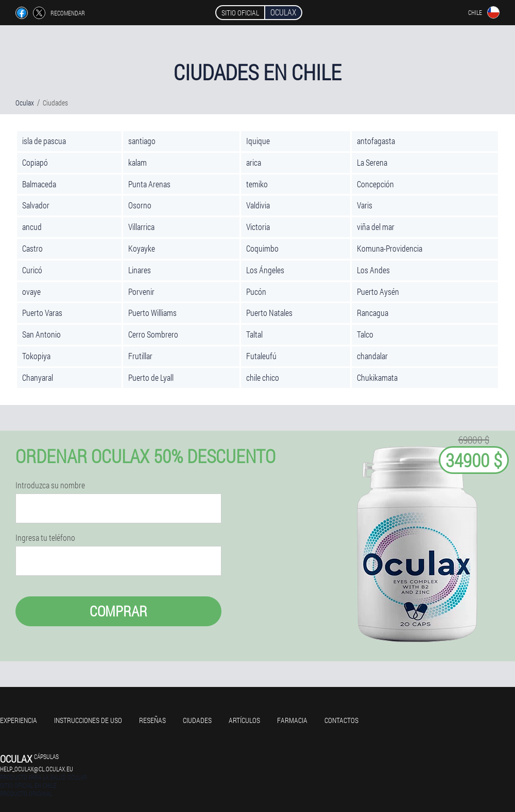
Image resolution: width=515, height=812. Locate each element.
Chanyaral (38, 377)
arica (254, 162)
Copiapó (35, 162)
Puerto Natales (269, 313)
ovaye (31, 292)
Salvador (36, 205)
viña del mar (376, 227)
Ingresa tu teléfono (45, 538)
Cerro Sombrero (153, 334)
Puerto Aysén (378, 292)
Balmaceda (39, 184)
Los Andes (373, 270)
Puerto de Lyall (151, 377)
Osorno (140, 205)
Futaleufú (261, 356)
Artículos (244, 720)
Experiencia (19, 720)
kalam (138, 162)
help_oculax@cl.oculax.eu (37, 769)
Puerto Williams (152, 313)
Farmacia (292, 720)
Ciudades (197, 720)
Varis (365, 205)
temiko (257, 184)
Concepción (375, 184)
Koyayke (142, 248)
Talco (365, 334)
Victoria (258, 227)
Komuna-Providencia (390, 248)
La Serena (372, 162)
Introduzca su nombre (50, 485)
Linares (140, 270)
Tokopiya (36, 356)
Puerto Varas (42, 313)
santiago (142, 141)
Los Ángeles (265, 270)
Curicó (32, 270)
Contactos (341, 720)
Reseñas (152, 720)
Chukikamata (377, 377)
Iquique (258, 141)
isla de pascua (44, 141)
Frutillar (140, 356)
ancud (32, 227)
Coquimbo (262, 248)
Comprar (118, 611)
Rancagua (373, 313)
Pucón (256, 292)
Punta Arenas (149, 184)
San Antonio (41, 334)
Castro (32, 248)
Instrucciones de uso (88, 720)
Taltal (254, 334)
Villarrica (141, 227)
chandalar (372, 356)
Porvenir (141, 292)
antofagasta (376, 141)
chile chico (263, 377)
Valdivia (258, 205)
